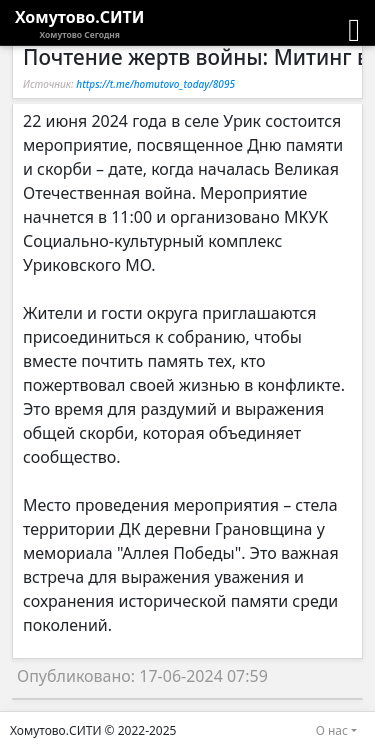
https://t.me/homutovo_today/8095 (155, 84)
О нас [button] (332, 730)
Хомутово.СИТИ (80, 24)
